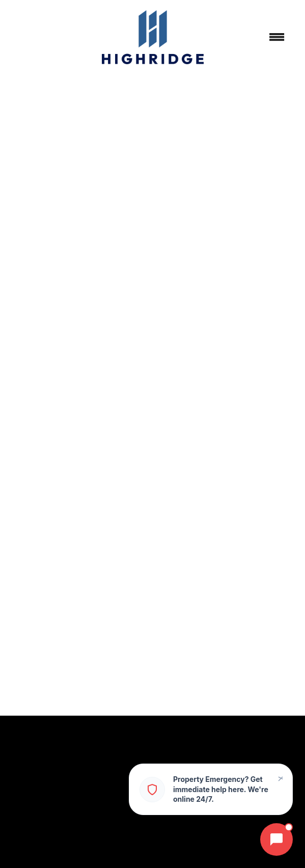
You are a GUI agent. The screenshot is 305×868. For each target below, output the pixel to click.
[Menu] (277, 37)
